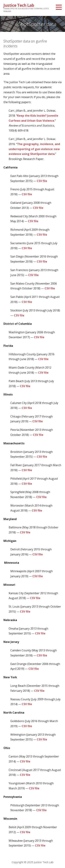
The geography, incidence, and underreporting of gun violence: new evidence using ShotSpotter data (34, 149)
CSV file (42, 181)
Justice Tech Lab (19, 5)
